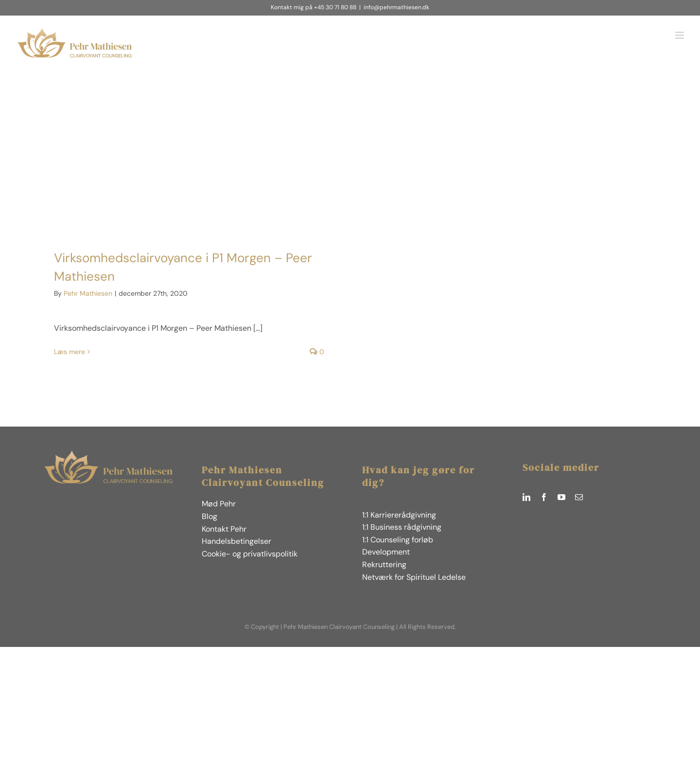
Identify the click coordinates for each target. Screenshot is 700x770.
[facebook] (544, 497)
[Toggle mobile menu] (680, 35)
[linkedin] (526, 497)
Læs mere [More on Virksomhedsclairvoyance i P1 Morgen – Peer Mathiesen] (70, 352)
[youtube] (561, 497)
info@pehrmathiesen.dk (396, 7)
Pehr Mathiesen (88, 293)
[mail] (579, 497)
